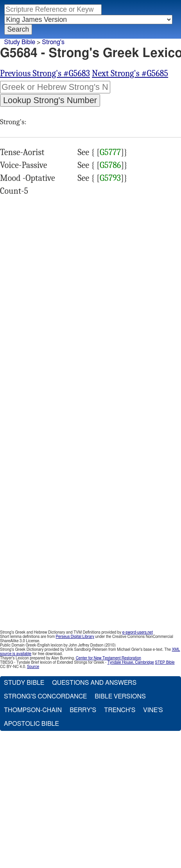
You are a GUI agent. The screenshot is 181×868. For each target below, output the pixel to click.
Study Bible (20, 42)
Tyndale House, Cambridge (131, 663)
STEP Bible (165, 663)
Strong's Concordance (45, 697)
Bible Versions (120, 697)
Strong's (53, 42)
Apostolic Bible (31, 724)
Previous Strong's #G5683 (45, 73)
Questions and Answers (94, 683)
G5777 (110, 152)
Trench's (120, 710)
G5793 (110, 178)
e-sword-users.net (138, 632)
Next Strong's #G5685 (130, 73)
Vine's (153, 710)
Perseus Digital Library (75, 637)
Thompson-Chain (33, 710)
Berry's (83, 710)
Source (33, 667)
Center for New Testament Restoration (108, 658)
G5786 (110, 165)
